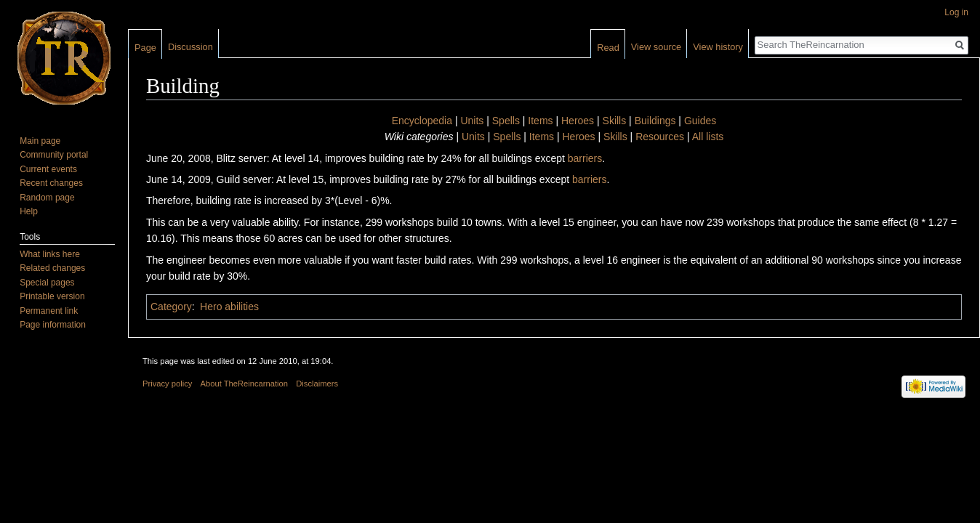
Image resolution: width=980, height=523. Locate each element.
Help (29, 211)
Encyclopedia (422, 121)
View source (656, 47)
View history (718, 47)
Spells (506, 121)
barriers (585, 158)
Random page (47, 198)
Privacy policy (167, 384)
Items (540, 121)
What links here (50, 254)
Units (472, 121)
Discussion (190, 47)
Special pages (47, 283)
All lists (708, 137)
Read (608, 48)
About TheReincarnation (244, 384)
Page (145, 48)
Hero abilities (229, 307)
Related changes (52, 268)
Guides (700, 121)
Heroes (578, 121)
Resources (660, 137)
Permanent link (49, 311)
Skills (615, 121)
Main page (40, 141)
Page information (53, 325)
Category (171, 307)
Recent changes (51, 183)
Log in (956, 12)
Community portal (54, 155)
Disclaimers (317, 384)
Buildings (655, 121)
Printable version (52, 296)
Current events (48, 169)
